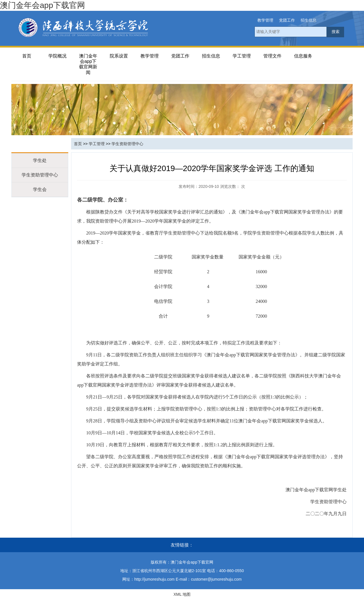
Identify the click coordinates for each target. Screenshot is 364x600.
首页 (27, 56)
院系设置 (119, 56)
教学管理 (265, 20)
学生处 (40, 160)
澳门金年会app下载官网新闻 (88, 64)
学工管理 (242, 56)
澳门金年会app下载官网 (43, 5)
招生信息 (309, 20)
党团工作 (287, 20)
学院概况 (57, 56)
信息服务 (303, 56)
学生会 (40, 189)
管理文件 (272, 56)
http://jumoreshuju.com (154, 579)
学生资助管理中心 (40, 175)
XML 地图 (182, 594)
